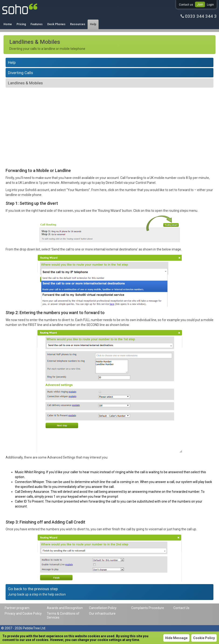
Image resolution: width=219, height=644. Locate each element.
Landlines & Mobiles (25, 83)
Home (8, 24)
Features (37, 24)
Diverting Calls (21, 73)
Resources (78, 24)
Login (210, 5)
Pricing (21, 24)
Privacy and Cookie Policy (23, 613)
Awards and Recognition (65, 608)
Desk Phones (56, 24)
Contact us (186, 5)
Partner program (17, 608)
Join (200, 4)
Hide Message (176, 638)
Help (93, 24)
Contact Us (181, 608)
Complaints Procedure (148, 608)
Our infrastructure (102, 613)
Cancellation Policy (103, 608)
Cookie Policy (204, 638)
